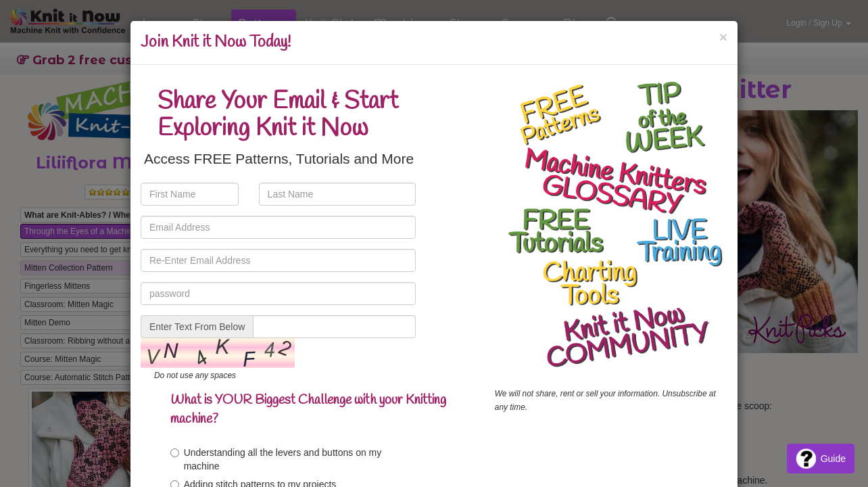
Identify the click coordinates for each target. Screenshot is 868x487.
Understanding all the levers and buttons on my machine (276, 459)
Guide (821, 459)
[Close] (723, 37)
